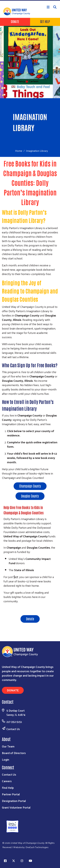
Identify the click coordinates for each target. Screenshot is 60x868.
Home (19, 151)
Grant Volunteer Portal (16, 807)
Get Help (45, 21)
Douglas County (30, 496)
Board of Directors (14, 753)
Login (6, 759)
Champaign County (30, 486)
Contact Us (13, 729)
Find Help (8, 788)
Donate (15, 21)
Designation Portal (14, 801)
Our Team (8, 746)
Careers (7, 781)
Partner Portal (11, 794)
